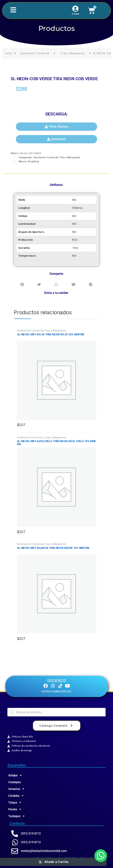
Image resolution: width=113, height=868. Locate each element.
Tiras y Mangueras (72, 53)
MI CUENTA (76, 14)
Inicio (9, 53)
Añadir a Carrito (56, 862)
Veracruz (16, 789)
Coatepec (15, 782)
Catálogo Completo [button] (57, 726)
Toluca (15, 803)
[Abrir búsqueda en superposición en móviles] (56, 712)
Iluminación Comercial (35, 53)
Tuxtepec (16, 816)
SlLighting (33, 161)
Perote (15, 809)
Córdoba (16, 796)
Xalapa (15, 775)
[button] (56, 127)
